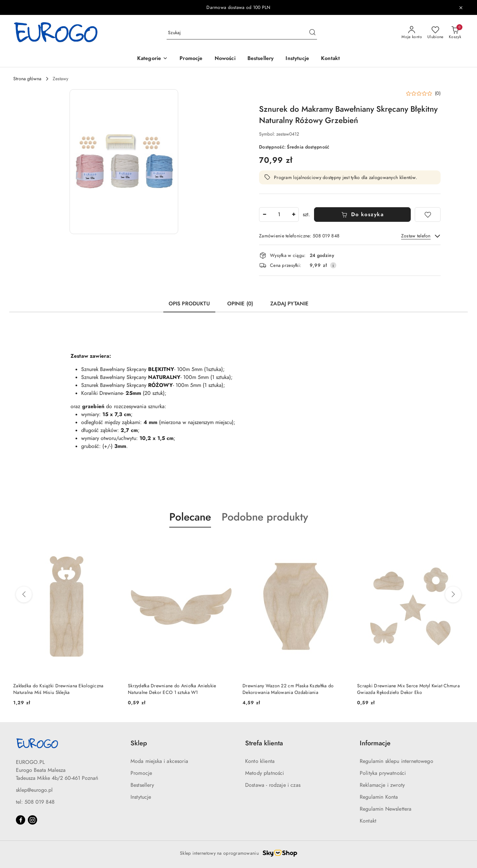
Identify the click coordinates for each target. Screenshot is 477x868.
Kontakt (368, 821)
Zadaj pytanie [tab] (289, 304)
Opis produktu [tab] (189, 304)
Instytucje (141, 797)
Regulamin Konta (379, 797)
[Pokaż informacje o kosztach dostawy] (333, 265)
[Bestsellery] (261, 59)
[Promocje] (191, 59)
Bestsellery (142, 785)
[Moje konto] (412, 33)
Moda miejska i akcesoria (159, 761)
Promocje (141, 773)
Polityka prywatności (383, 773)
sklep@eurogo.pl (34, 790)
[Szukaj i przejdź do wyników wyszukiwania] (312, 33)
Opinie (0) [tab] (240, 304)
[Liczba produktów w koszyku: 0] (455, 33)
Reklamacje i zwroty (382, 785)
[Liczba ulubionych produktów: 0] (435, 33)
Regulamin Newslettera (386, 809)
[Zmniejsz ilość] (264, 215)
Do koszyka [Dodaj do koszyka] (363, 215)
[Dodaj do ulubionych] (428, 215)
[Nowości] (225, 59)
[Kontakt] (330, 59)
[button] (152, 59)
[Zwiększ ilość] (293, 215)
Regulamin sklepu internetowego (397, 761)
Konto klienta (260, 761)
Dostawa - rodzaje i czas (273, 785)
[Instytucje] (297, 59)
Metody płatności (265, 773)
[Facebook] (21, 820)
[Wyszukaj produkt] (242, 33)
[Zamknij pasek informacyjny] (461, 8)
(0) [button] (438, 93)
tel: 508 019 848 (35, 802)
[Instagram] (32, 820)
